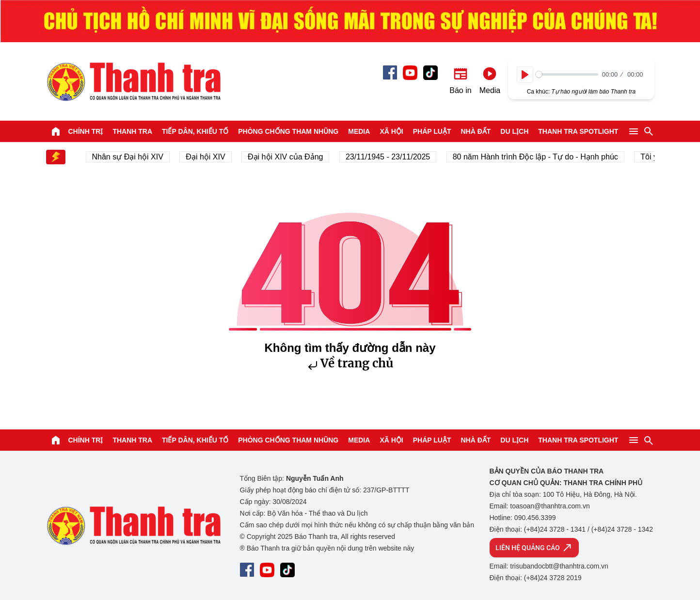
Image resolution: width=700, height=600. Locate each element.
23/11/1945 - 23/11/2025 (391, 157)
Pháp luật (432, 131)
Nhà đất (476, 131)
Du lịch (514, 131)
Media (359, 131)
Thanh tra (132, 131)
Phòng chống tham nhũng (288, 131)
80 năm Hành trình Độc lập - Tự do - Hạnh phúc (538, 157)
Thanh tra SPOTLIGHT (578, 131)
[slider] (567, 74)
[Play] (525, 75)
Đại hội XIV (208, 157)
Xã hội (391, 131)
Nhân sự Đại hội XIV (131, 157)
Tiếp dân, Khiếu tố (195, 131)
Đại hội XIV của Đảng (288, 157)
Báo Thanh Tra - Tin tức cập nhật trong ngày (133, 81)
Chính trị (86, 131)
